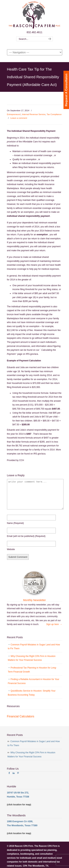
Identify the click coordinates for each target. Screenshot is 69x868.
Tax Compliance (54, 114)
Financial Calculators (21, 716)
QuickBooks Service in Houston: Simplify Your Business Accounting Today (32, 693)
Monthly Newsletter (34, 600)
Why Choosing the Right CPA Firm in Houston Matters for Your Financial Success (32, 658)
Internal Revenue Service (34, 114)
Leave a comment (19, 118)
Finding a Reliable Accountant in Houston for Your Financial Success (34, 681)
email (26, 536)
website (11, 549)
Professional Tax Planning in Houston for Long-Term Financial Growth (32, 670)
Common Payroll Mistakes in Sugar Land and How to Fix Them (34, 647)
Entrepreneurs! (14, 114)
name (15, 523)
